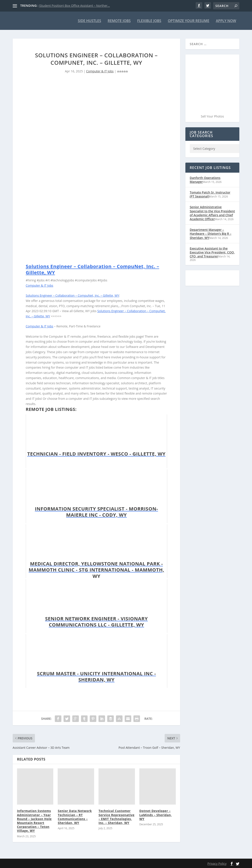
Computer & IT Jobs (100, 71)
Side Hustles (89, 21)
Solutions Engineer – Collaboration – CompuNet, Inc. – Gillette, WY (92, 269)
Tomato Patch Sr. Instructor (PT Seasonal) (210, 194)
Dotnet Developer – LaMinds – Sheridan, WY (156, 815)
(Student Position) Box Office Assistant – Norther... (74, 6)
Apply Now (226, 21)
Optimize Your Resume (188, 21)
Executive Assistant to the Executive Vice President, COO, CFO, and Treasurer (212, 252)
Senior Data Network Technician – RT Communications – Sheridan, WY (75, 817)
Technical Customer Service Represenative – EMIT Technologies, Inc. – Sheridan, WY (117, 817)
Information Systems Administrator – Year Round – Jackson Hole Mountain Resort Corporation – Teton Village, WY (34, 821)
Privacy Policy (217, 863)
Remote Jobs (119, 21)
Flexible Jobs (149, 21)
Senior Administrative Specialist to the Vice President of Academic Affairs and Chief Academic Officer (212, 213)
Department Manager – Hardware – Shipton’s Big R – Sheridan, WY (211, 234)
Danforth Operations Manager (205, 180)
